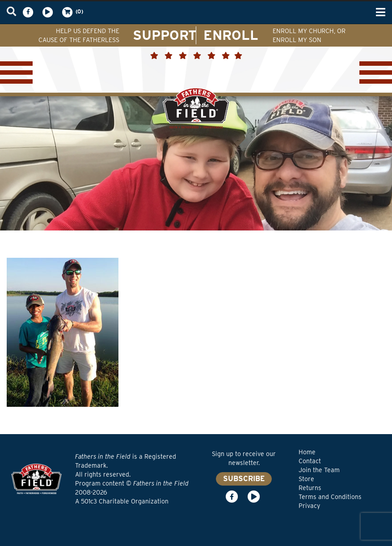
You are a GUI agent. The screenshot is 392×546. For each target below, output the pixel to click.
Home (307, 452)
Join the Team (319, 470)
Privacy (309, 506)
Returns (310, 488)
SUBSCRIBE (244, 479)
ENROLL (231, 35)
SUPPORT (165, 35)
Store (306, 479)
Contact (310, 461)
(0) (72, 12)
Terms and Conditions (330, 497)
